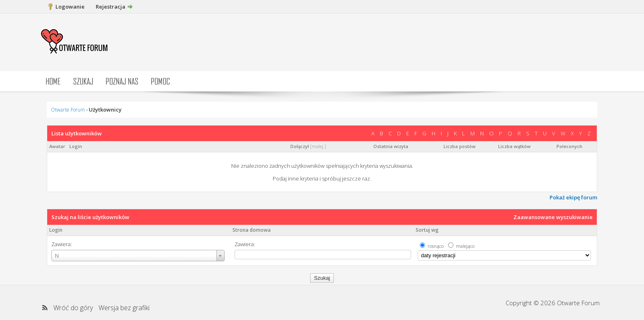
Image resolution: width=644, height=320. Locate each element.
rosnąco (436, 246)
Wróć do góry (73, 308)
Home (53, 81)
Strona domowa (252, 230)
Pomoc (160, 81)
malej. (318, 146)
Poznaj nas (122, 81)
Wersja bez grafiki (124, 308)
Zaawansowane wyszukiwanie (553, 217)
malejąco (465, 246)
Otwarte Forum (68, 110)
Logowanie (70, 7)
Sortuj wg (427, 230)
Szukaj (83, 81)
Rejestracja (110, 7)
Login (56, 230)
